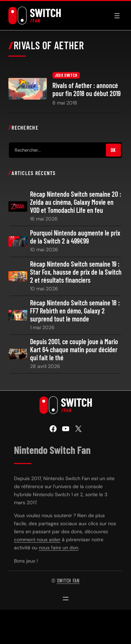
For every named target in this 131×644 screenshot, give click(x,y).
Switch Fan (68, 581)
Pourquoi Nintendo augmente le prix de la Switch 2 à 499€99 (75, 237)
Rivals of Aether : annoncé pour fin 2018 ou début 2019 (86, 89)
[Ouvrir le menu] (117, 16)
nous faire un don (59, 548)
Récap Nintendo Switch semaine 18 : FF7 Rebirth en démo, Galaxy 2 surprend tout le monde (75, 311)
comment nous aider (37, 540)
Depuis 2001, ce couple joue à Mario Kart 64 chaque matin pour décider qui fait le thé (74, 350)
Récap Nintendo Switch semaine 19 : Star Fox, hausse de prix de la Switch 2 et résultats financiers (76, 272)
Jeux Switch (66, 75)
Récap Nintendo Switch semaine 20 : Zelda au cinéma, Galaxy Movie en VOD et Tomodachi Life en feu (76, 202)
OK (113, 150)
